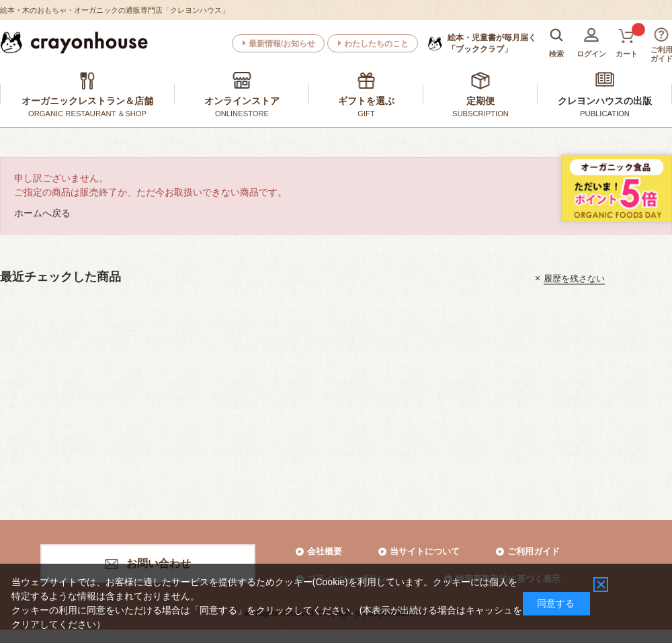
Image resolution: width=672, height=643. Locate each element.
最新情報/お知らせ (282, 44)
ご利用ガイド (534, 551)
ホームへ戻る (42, 213)
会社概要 (325, 551)
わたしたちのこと (376, 44)
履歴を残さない (574, 278)
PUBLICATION (605, 114)
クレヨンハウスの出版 (605, 101)
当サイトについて (425, 551)
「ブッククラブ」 (492, 43)
